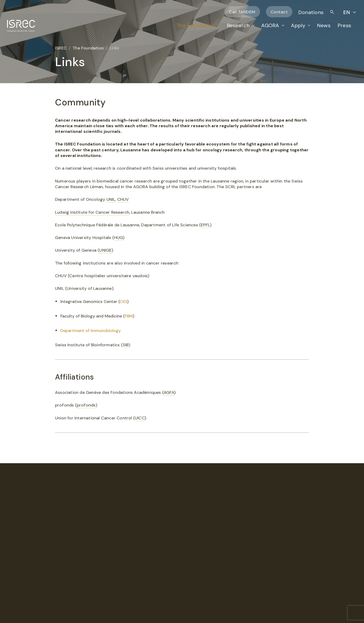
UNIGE (105, 250)
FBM (129, 316)
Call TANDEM (242, 12)
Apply (298, 25)
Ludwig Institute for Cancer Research (92, 212)
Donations (311, 12)
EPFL (205, 225)
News (324, 25)
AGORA (270, 25)
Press (344, 25)
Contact (279, 12)
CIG (123, 302)
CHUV (123, 199)
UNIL (111, 199)
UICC (140, 418)
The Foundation (196, 25)
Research (238, 25)
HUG (119, 238)
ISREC (61, 48)
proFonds (86, 405)
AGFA (169, 392)
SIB (126, 345)
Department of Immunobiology (91, 331)
